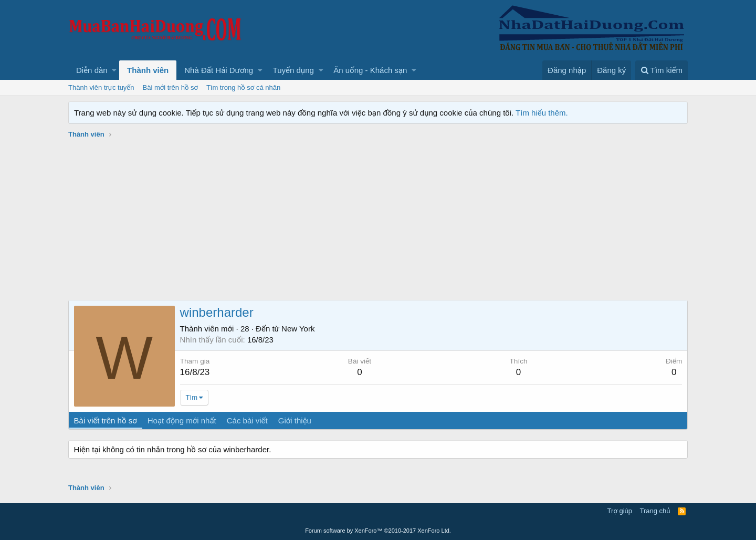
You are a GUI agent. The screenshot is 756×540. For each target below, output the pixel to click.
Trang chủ (655, 511)
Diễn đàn (92, 70)
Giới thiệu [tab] (295, 420)
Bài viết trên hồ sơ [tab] (106, 420)
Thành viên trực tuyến (101, 87)
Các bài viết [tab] (247, 420)
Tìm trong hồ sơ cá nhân (243, 87)
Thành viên (148, 70)
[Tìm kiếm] (661, 70)
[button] (114, 70)
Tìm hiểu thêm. (542, 113)
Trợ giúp (620, 511)
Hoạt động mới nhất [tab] (182, 420)
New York (298, 329)
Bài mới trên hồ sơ (170, 87)
